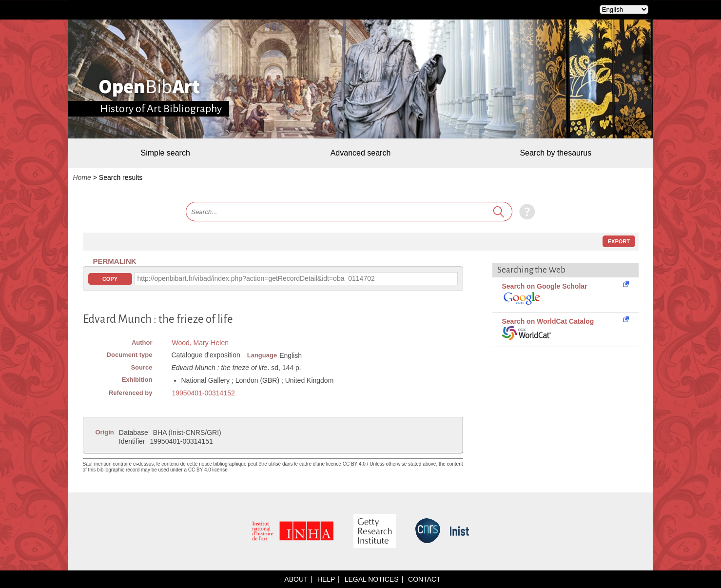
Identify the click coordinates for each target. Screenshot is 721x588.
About (296, 579)
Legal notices (372, 579)
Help (326, 579)
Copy (110, 279)
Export (619, 241)
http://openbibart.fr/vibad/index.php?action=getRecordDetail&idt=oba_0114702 (256, 278)
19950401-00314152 (204, 393)
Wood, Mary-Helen (200, 343)
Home (82, 177)
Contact (424, 579)
